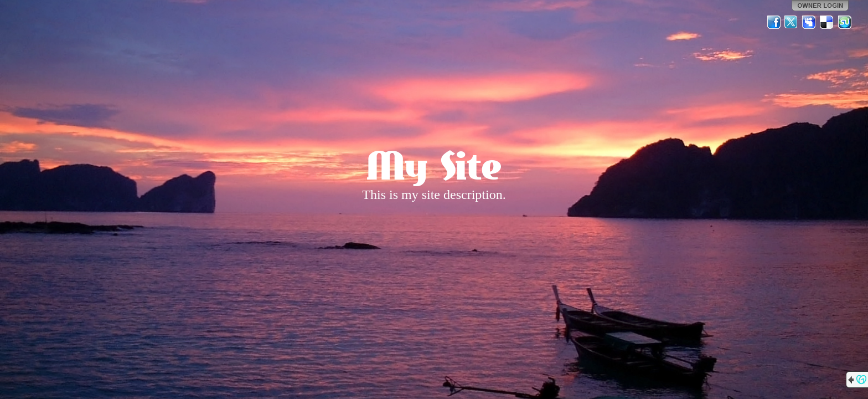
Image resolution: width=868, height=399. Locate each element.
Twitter (792, 22)
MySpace (809, 22)
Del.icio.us (827, 22)
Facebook (774, 22)
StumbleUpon (845, 22)
